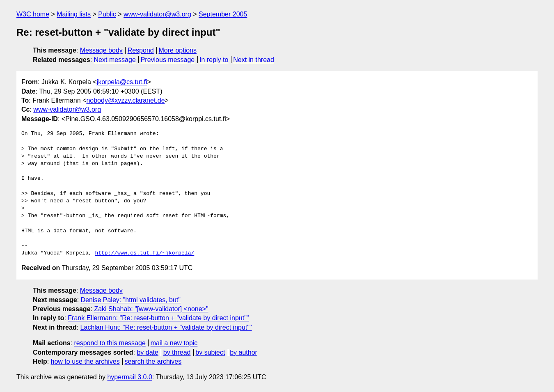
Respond (141, 50)
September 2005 (223, 14)
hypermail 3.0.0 (129, 377)
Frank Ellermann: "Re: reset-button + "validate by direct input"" (158, 318)
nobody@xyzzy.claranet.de (125, 100)
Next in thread (254, 60)
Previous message (168, 60)
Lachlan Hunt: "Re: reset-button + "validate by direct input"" (166, 327)
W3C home (33, 14)
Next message (115, 60)
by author (244, 352)
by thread (177, 352)
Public (107, 14)
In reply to (214, 60)
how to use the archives (85, 361)
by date (147, 352)
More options (178, 50)
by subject (210, 352)
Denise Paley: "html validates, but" (131, 300)
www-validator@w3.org (157, 14)
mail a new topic (174, 343)
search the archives (153, 361)
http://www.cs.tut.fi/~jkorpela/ (144, 253)
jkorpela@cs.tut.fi (122, 82)
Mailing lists (74, 14)
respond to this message (110, 343)
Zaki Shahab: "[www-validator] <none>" (151, 309)
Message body (101, 50)
